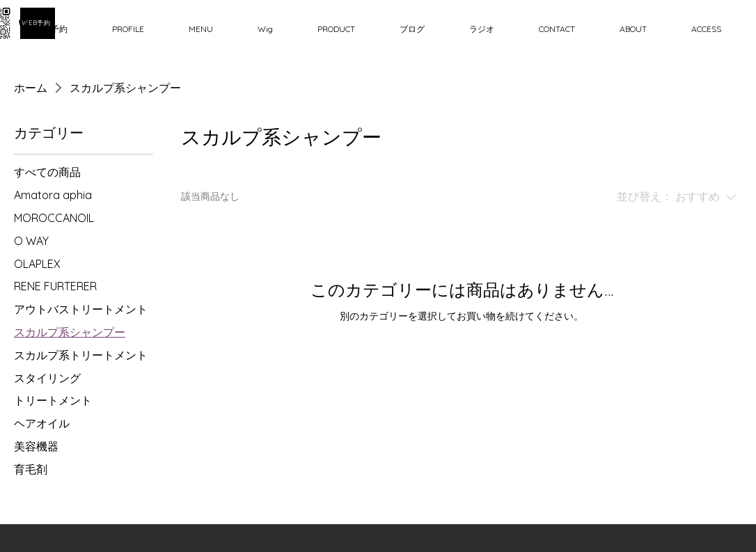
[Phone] (28, 28)
